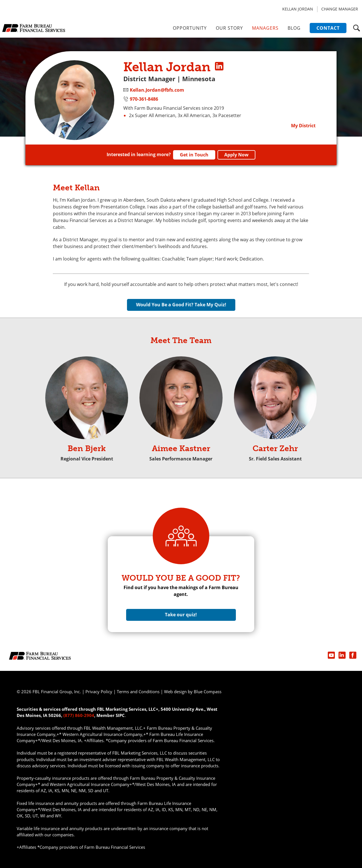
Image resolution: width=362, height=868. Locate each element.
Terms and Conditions (138, 692)
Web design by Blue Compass (193, 692)
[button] (356, 28)
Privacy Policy (99, 692)
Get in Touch (194, 155)
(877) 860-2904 (79, 715)
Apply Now (236, 155)
